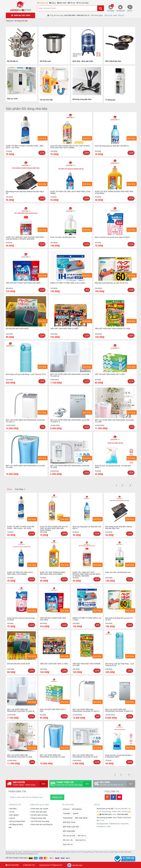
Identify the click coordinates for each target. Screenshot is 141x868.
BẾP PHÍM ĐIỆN (69, 831)
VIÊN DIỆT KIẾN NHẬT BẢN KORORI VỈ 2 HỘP (113, 329)
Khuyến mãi (43, 3)
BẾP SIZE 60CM (81, 818)
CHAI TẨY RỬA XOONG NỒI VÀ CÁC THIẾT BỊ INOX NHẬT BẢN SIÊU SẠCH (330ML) (70, 147)
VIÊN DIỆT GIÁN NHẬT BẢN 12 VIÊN (64, 329)
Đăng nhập (108, 15)
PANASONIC (68, 818)
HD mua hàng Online (17, 821)
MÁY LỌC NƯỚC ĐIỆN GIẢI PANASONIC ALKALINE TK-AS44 (25, 467)
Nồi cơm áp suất (69, 836)
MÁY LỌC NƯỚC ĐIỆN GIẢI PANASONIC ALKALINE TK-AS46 (114, 421)
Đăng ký (121, 15)
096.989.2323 (75, 865)
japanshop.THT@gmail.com (52, 865)
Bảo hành (62, 3)
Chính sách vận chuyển (39, 809)
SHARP (76, 814)
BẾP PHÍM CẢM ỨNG (71, 827)
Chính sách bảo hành (38, 812)
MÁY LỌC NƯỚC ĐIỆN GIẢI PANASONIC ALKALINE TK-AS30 (70, 467)
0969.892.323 (30, 865)
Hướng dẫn (121, 11)
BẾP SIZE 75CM (69, 822)
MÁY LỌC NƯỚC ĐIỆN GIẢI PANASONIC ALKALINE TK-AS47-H (25, 421)
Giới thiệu (13, 809)
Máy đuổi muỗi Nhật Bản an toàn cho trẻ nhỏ (111, 283)
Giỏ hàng (111, 8)
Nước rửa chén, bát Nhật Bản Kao (63, 237)
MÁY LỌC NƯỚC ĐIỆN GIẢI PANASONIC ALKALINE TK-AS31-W (70, 375)
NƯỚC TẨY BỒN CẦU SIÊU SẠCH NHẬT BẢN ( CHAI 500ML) (70, 192)
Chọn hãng (20, 489)
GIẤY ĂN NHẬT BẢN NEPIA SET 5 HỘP (110, 374)
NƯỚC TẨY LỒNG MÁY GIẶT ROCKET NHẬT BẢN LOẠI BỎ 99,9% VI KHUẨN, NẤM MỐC (25, 238)
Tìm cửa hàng (83, 3)
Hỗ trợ (130, 11)
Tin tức (72, 3)
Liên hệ (12, 818)
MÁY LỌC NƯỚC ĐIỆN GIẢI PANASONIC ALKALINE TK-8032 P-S (70, 421)
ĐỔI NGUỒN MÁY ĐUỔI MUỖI (17, 329)
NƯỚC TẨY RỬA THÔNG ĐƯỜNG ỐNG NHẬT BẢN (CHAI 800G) (114, 192)
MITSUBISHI (77, 809)
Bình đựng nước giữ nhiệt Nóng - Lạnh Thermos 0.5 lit (26, 374)
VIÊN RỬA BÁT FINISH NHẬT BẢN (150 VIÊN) (23, 283)
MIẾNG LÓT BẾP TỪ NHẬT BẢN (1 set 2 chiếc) (68, 283)
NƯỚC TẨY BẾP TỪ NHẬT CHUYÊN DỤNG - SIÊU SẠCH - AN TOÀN (25, 147)
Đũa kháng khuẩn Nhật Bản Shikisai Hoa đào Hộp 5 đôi (25, 192)
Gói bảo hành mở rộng (39, 815)
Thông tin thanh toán (38, 818)
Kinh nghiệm (14, 815)
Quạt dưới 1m (81, 840)
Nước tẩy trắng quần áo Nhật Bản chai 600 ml (112, 146)
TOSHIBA (67, 814)
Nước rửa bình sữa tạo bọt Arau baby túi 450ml (112, 237)
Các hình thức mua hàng (39, 821)
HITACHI (66, 809)
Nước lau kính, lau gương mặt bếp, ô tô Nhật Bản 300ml (113, 467)
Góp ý (53, 3)
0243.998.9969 (13, 865)
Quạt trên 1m (68, 844)
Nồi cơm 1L (82, 836)
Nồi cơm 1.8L (68, 840)
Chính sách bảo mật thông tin (41, 825)
